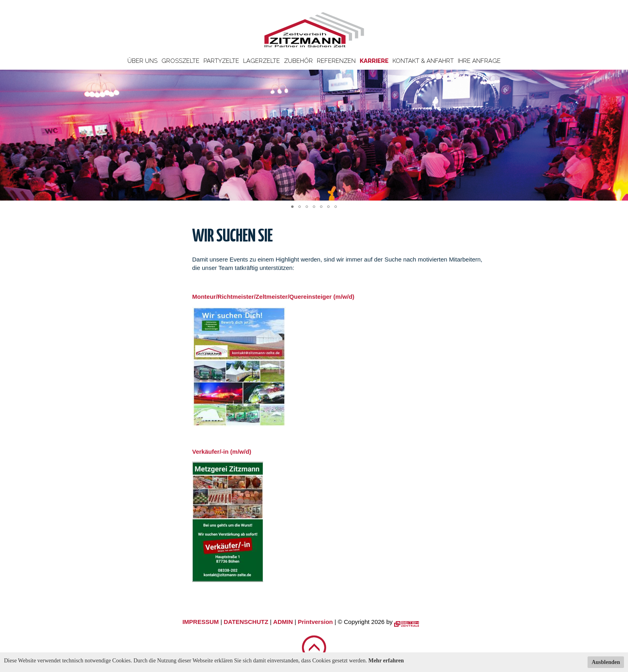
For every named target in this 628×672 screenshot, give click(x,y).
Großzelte (180, 61)
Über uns (142, 61)
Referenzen (336, 61)
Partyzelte (221, 61)
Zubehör (298, 61)
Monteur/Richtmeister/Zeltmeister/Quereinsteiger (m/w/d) (273, 297)
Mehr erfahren (386, 661)
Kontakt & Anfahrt (423, 61)
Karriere (374, 61)
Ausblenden (606, 662)
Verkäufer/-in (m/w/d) (222, 452)
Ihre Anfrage (479, 61)
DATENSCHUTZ (246, 622)
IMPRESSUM (200, 622)
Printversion (316, 622)
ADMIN (283, 622)
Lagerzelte (262, 61)
